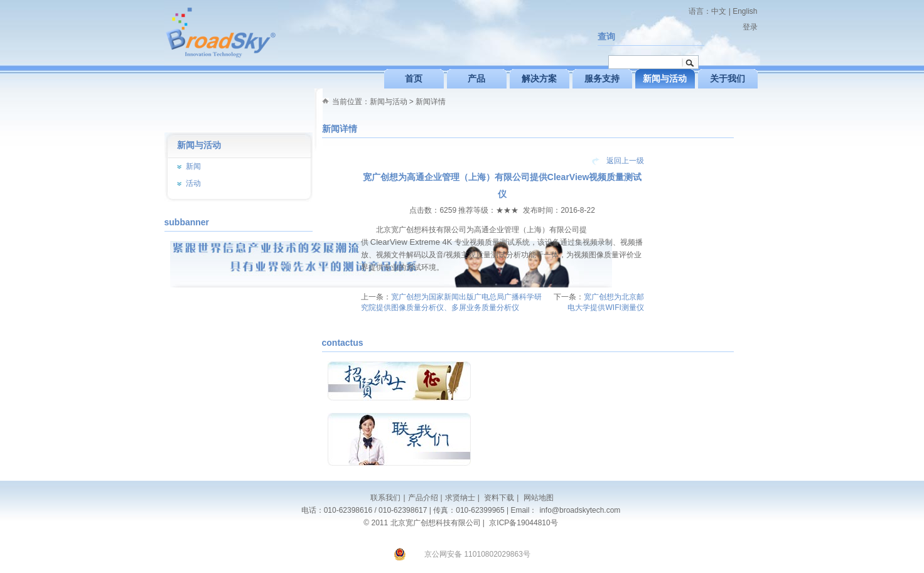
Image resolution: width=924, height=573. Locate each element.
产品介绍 (423, 498)
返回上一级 (625, 161)
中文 (719, 11)
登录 (750, 27)
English (745, 11)
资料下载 (498, 498)
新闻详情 (431, 102)
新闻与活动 (389, 102)
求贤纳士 (460, 498)
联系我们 (385, 498)
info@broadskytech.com (580, 510)
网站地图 (537, 498)
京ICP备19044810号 (523, 523)
